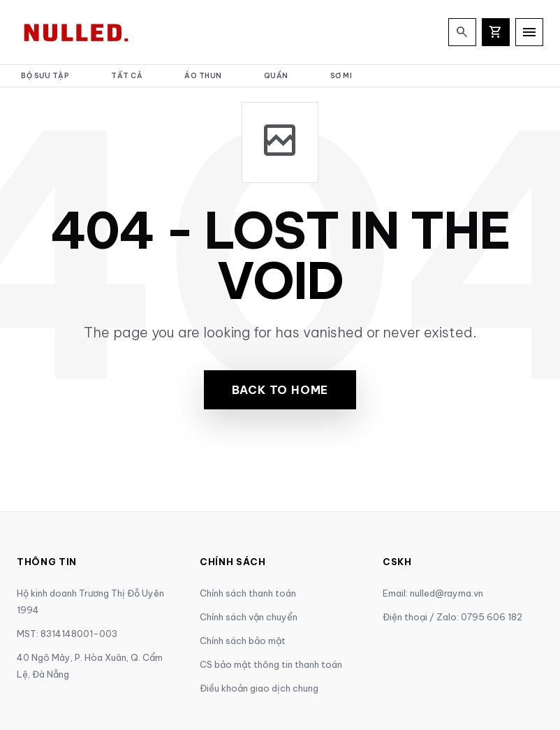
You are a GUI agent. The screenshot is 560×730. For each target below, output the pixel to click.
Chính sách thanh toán (248, 593)
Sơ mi (341, 76)
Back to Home (280, 390)
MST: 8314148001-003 (67, 634)
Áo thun (203, 76)
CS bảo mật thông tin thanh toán (271, 664)
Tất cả (127, 76)
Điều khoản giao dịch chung (259, 688)
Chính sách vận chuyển (249, 617)
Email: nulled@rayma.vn (433, 593)
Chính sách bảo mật (243, 641)
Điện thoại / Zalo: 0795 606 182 (452, 617)
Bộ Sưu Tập (45, 76)
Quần (276, 76)
